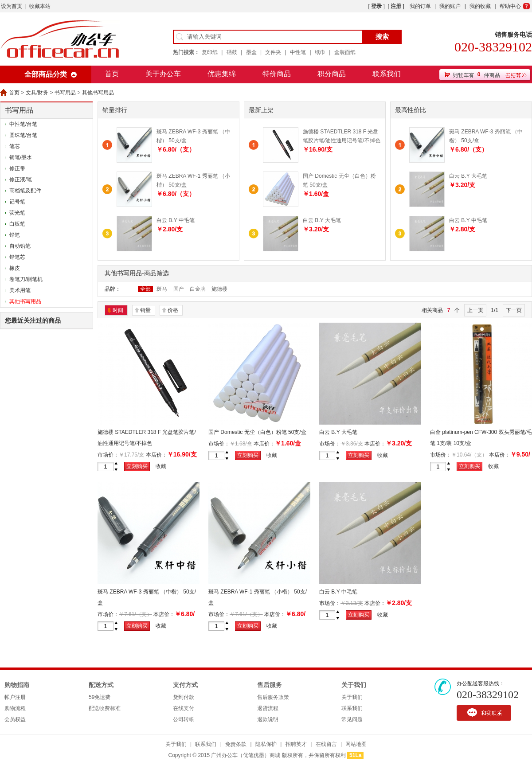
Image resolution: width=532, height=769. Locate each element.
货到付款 (184, 697)
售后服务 (270, 685)
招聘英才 (296, 744)
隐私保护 (266, 744)
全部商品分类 (46, 74)
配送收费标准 (105, 708)
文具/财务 (37, 93)
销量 (145, 310)
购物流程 (15, 708)
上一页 (475, 310)
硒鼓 (232, 52)
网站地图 (356, 744)
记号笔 (17, 202)
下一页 (514, 310)
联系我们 (387, 74)
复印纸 (210, 52)
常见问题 (352, 719)
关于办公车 (163, 74)
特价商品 (277, 74)
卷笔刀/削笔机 (26, 279)
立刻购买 (137, 466)
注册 (396, 6)
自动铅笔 (20, 246)
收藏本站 (40, 6)
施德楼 (219, 289)
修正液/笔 (21, 180)
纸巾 (320, 52)
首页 (112, 74)
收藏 (161, 466)
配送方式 (101, 685)
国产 (179, 289)
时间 (118, 310)
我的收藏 (480, 6)
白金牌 (198, 289)
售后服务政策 (273, 697)
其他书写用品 (98, 93)
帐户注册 (15, 697)
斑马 (162, 289)
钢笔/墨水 (21, 157)
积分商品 (332, 74)
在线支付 (184, 708)
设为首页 (12, 6)
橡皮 (15, 268)
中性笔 (298, 52)
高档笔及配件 (25, 191)
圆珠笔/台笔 (23, 135)
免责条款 (236, 744)
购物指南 (17, 685)
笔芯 (15, 146)
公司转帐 (184, 719)
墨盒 (251, 52)
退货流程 (268, 708)
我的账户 (450, 6)
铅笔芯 (17, 257)
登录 (376, 6)
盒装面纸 (345, 52)
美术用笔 (20, 290)
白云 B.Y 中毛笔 (176, 220)
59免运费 (100, 697)
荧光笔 (17, 213)
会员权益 (15, 719)
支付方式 (185, 685)
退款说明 (268, 719)
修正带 (17, 168)
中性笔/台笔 (23, 124)
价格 (173, 310)
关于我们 (354, 685)
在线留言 (326, 744)
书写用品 (65, 93)
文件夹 (273, 52)
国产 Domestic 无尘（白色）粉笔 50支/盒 (257, 432)
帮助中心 (510, 6)
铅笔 (15, 235)
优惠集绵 (222, 74)
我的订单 (420, 6)
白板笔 (17, 224)
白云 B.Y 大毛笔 (322, 220)
